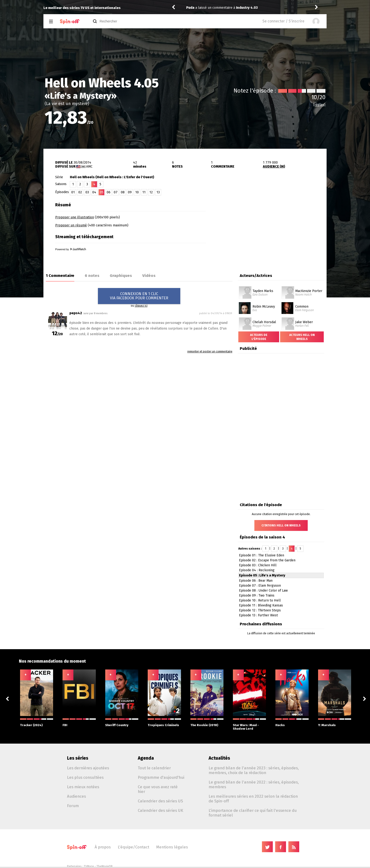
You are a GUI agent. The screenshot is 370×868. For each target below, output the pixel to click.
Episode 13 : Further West (259, 615)
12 (151, 192)
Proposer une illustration (75, 217)
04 (94, 192)
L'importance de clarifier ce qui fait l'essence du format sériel (253, 813)
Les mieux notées (83, 787)
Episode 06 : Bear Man (256, 581)
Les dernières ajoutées (88, 768)
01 (73, 192)
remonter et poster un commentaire (210, 351)
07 (116, 192)
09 (130, 192)
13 (158, 192)
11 (144, 192)
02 (80, 192)
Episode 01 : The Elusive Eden (262, 555)
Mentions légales (172, 847)
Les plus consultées (85, 777)
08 (123, 192)
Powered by (71, 249)
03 (87, 192)
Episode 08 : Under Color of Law (263, 591)
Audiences (76, 796)
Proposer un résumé (71, 225)
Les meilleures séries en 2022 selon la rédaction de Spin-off (253, 799)
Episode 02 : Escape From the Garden (267, 560)
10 (137, 192)
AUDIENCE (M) (274, 167)
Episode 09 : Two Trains (257, 595)
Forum (73, 806)
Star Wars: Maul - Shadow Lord (249, 724)
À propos (103, 847)
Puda (190, 8)
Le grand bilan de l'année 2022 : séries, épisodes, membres (254, 784)
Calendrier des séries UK (160, 810)
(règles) (319, 105)
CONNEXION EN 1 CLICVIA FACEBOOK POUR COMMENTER (139, 296)
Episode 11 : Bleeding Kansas (261, 605)
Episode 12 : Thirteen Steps (260, 610)
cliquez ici (141, 306)
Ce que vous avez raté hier (158, 789)
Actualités (219, 758)
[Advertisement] (271, 230)
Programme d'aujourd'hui (161, 777)
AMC (89, 167)
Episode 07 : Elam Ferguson (260, 586)
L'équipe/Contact (133, 847)
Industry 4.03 (247, 8)
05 (102, 192)
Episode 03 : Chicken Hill (258, 565)
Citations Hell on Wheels (281, 525)
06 (109, 192)
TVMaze (89, 866)
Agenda (146, 758)
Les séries (78, 758)
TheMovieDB (105, 866)
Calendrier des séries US (160, 801)
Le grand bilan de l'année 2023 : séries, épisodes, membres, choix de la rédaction (254, 770)
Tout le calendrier (154, 768)
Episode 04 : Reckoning (257, 570)
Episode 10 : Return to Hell (260, 600)
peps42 (76, 313)
